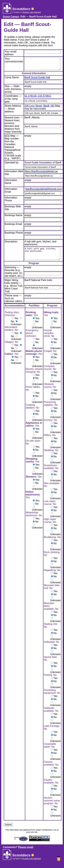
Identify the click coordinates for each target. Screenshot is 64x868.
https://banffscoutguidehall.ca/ (41, 174)
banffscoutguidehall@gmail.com (44, 191)
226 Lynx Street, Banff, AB (39, 108)
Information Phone (11, 201)
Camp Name (12, 80)
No (12, 326)
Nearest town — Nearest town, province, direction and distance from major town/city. (14, 127)
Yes (16, 323)
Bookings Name (13, 218)
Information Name (11, 184)
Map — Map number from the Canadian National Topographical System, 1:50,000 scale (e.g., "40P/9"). (13, 149)
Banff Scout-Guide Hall (37, 80)
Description (11, 244)
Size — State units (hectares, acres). (13, 91)
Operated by (12, 165)
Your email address (10, 53)
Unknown (16, 329)
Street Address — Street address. (13, 111)
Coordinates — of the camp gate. (13, 101)
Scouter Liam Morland (31, 12)
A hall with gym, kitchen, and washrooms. (42, 257)
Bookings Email (13, 226)
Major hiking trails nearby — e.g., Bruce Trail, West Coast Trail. (14, 290)
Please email (26, 852)
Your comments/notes (14, 60)
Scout (21, 9)
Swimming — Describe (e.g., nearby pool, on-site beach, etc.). (14, 276)
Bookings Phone (14, 235)
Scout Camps (11, 17)
